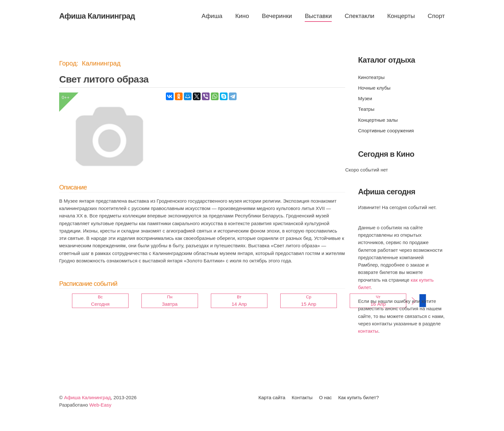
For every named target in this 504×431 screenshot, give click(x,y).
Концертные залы (378, 120)
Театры (366, 109)
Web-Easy (100, 405)
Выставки (318, 16)
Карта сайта (272, 397)
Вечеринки (277, 16)
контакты (368, 331)
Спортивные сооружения (386, 131)
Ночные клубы (374, 88)
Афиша (212, 16)
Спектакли (359, 16)
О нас (325, 397)
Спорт (436, 16)
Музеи (365, 98)
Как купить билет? (358, 397)
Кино (242, 16)
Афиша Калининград (87, 397)
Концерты (401, 16)
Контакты (302, 397)
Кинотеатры (371, 77)
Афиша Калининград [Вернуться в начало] (97, 16)
